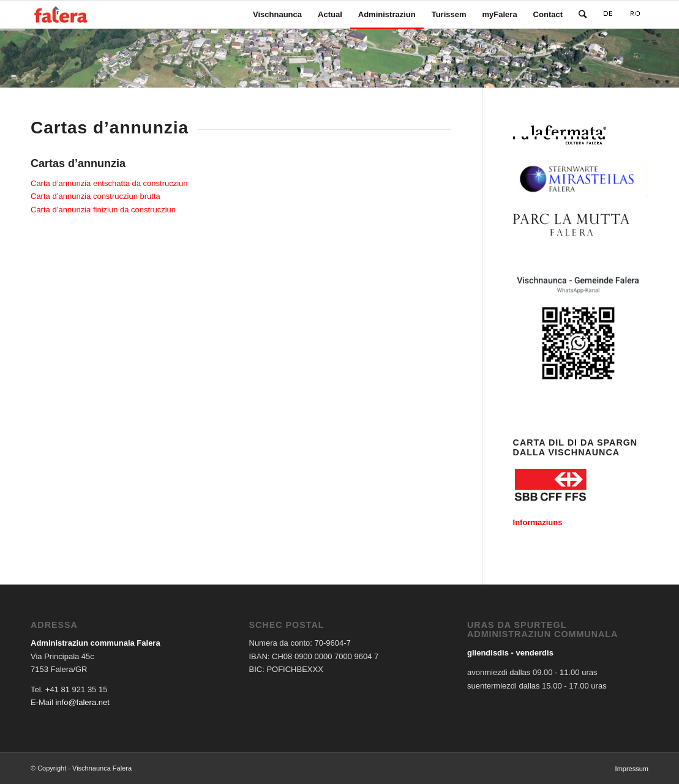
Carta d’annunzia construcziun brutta (96, 196)
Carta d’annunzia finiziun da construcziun (103, 210)
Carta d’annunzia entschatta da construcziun (109, 183)
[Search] (583, 14)
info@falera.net (82, 702)
